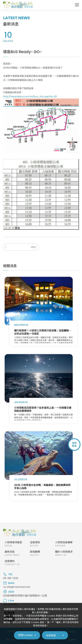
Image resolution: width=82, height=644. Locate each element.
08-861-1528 (11, 578)
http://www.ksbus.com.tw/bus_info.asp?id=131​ (30, 96)
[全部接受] (55, 635)
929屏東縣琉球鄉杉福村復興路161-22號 (25, 596)
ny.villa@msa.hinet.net (17, 587)
